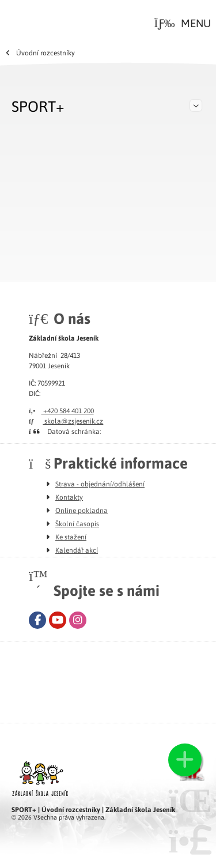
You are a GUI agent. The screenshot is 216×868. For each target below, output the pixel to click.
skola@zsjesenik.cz (66, 421)
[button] (183, 23)
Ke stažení (71, 537)
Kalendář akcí (77, 550)
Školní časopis (77, 523)
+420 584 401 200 (61, 410)
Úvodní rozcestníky (46, 53)
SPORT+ (38, 106)
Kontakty (69, 497)
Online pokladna (82, 510)
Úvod (28, 21)
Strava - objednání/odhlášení (100, 484)
